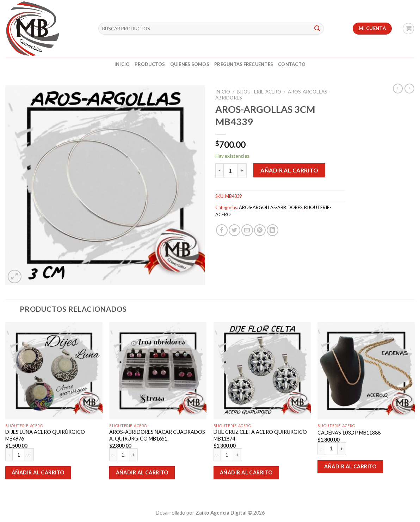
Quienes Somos (190, 64)
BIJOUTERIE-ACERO (259, 92)
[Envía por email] (247, 230)
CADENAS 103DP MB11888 (349, 433)
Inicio (122, 64)
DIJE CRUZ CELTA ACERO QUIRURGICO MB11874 (260, 435)
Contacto (292, 64)
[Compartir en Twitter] (234, 230)
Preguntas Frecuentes (244, 64)
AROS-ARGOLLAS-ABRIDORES (271, 207)
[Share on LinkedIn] (273, 230)
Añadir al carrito (289, 170)
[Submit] (317, 29)
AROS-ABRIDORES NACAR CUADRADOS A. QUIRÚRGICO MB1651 (157, 435)
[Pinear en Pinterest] (260, 230)
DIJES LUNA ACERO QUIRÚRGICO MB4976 (45, 435)
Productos (150, 64)
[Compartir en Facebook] (222, 230)
